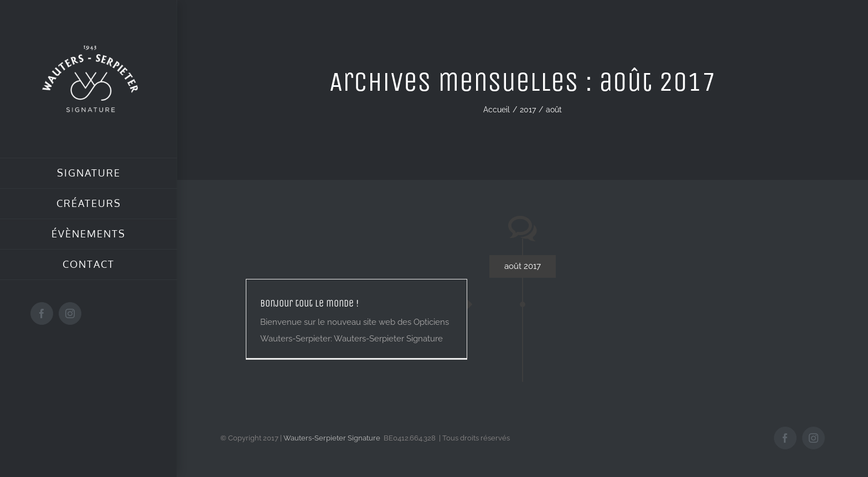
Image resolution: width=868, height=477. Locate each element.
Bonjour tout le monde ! (309, 303)
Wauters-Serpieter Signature (332, 438)
